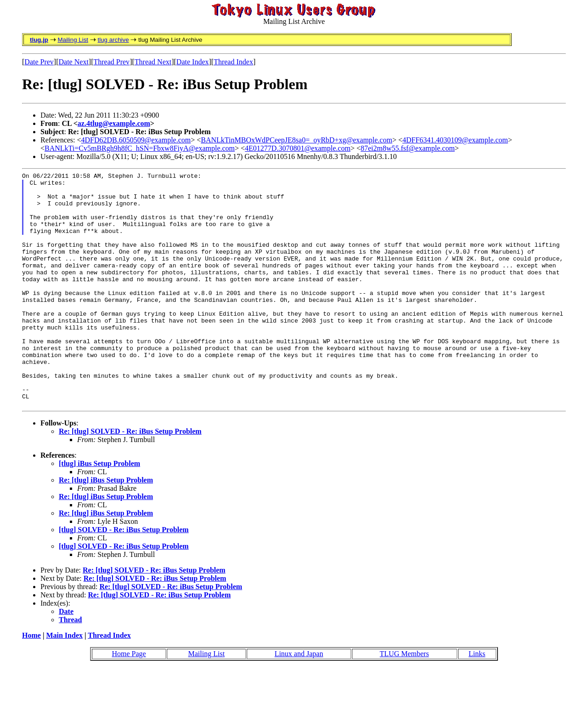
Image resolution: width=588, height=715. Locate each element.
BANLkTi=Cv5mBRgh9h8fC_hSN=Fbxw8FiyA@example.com (140, 148)
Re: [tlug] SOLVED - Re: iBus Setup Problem (130, 478)
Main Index (64, 682)
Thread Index (233, 62)
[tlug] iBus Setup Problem (99, 510)
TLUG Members (404, 701)
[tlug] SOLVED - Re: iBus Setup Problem (124, 576)
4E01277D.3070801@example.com (298, 148)
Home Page (129, 701)
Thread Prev (111, 62)
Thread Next (153, 62)
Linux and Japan (299, 701)
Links (477, 701)
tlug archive (113, 40)
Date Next (74, 62)
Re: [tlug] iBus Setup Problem (106, 527)
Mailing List (73, 40)
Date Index (193, 62)
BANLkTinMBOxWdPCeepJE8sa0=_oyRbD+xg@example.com (297, 140)
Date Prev (39, 62)
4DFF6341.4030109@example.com (455, 140)
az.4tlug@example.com (114, 123)
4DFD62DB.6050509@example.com (136, 140)
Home (31, 682)
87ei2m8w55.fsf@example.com (408, 148)
